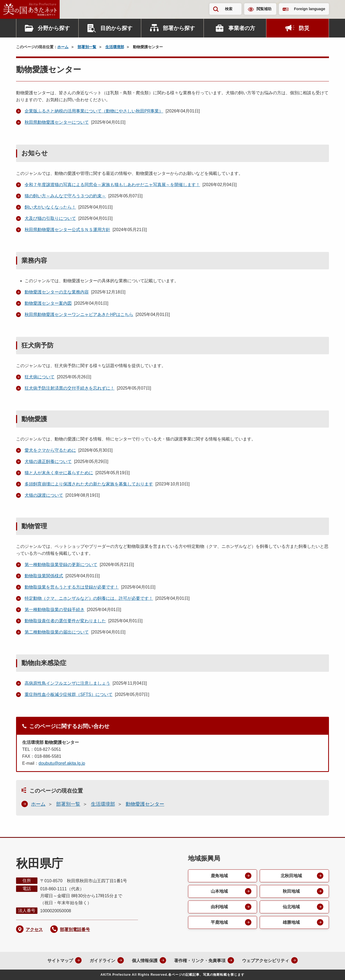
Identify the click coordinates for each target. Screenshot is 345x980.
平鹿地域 (219, 922)
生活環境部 (115, 47)
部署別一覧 (87, 47)
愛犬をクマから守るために (50, 450)
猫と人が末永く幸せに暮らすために (59, 473)
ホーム (63, 47)
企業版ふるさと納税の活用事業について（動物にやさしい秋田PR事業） (94, 111)
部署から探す (179, 28)
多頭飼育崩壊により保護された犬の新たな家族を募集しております (89, 484)
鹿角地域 (219, 876)
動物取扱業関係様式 (44, 576)
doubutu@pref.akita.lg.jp (62, 763)
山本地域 (219, 891)
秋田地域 (291, 891)
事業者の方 (242, 28)
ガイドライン (102, 961)
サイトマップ (60, 961)
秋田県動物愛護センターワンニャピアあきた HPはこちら (79, 314)
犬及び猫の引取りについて (50, 218)
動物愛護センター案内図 (48, 303)
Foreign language (310, 9)
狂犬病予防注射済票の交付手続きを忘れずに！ (70, 388)
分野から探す (54, 28)
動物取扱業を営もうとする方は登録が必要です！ (72, 587)
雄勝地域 (291, 922)
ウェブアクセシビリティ (266, 961)
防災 (304, 28)
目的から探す (116, 28)
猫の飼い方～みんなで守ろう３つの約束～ (65, 196)
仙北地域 (291, 907)
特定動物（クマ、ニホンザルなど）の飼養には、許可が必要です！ (89, 598)
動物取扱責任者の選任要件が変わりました (65, 621)
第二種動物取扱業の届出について (57, 632)
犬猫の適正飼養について (48, 461)
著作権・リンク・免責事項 (200, 961)
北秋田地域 (291, 876)
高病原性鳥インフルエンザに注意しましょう (67, 683)
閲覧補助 (264, 9)
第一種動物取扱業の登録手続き (55, 610)
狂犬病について (40, 377)
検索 (229, 9)
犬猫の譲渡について (44, 495)
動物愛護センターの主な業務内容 (57, 292)
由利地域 (219, 907)
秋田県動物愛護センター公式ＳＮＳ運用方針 (67, 230)
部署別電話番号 (75, 930)
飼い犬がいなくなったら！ (50, 207)
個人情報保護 (145, 961)
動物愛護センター (145, 804)
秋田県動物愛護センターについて (57, 122)
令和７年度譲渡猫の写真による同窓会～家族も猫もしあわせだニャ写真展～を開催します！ (112, 185)
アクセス (34, 930)
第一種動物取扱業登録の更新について (61, 565)
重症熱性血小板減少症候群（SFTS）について (69, 694)
